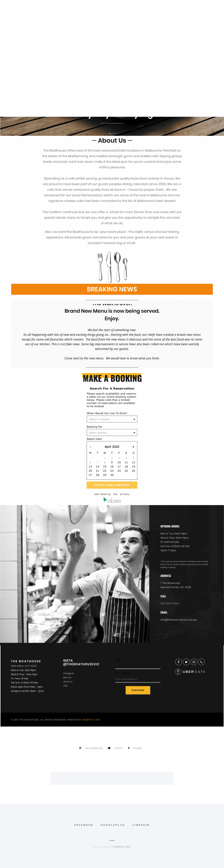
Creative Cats (122, 847)
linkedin (141, 825)
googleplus (113, 825)
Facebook (84, 825)
